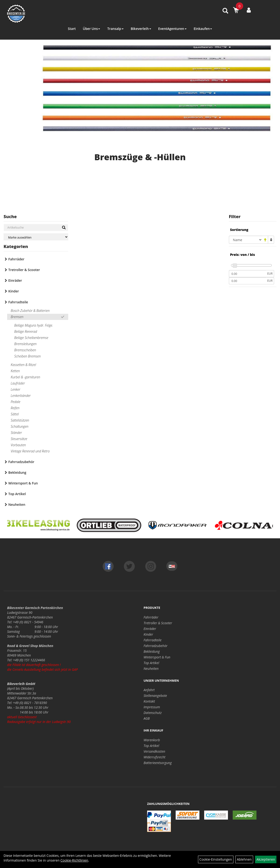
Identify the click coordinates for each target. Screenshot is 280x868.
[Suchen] (64, 228)
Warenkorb (152, 740)
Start (72, 29)
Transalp (115, 29)
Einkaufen (203, 29)
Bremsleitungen (25, 344)
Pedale (16, 402)
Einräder (15, 280)
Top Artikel (17, 494)
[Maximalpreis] (247, 281)
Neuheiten (17, 504)
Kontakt (149, 701)
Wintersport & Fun (23, 483)
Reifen (15, 408)
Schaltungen (19, 426)
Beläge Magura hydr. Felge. (34, 325)
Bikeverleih (141, 29)
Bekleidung (17, 472)
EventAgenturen (172, 29)
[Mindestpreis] (247, 274)
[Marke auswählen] (36, 237)
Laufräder (18, 383)
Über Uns (91, 29)
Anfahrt (149, 690)
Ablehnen (244, 859)
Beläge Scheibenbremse (31, 338)
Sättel (15, 414)
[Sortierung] (246, 240)
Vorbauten (18, 445)
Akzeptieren (266, 859)
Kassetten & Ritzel (23, 365)
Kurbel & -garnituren (25, 377)
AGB (147, 718)
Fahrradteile (18, 302)
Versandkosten (154, 751)
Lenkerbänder (21, 396)
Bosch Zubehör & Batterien (30, 311)
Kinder (14, 291)
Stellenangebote (155, 696)
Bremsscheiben (25, 350)
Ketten (15, 371)
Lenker (15, 389)
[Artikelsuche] (225, 11)
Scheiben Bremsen (27, 356)
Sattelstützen (20, 420)
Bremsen (17, 317)
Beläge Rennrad (26, 331)
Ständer (16, 433)
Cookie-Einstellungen (216, 859)
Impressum (152, 707)
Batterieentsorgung (158, 763)
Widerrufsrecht (154, 757)
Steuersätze (19, 439)
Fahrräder (16, 259)
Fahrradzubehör (21, 462)
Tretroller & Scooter (24, 270)
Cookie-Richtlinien (74, 860)
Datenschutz (153, 713)
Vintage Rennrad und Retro (30, 451)
